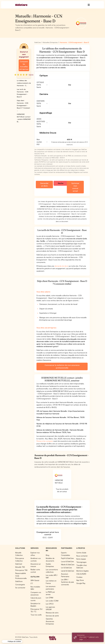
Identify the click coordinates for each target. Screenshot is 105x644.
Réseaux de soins (52, 613)
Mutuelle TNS (20, 567)
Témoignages (81, 562)
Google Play (81, 583)
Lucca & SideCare (67, 561)
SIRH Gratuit (35, 580)
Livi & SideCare (66, 568)
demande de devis (61, 266)
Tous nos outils (36, 615)
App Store (80, 580)
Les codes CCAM (52, 601)
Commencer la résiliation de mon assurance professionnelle (62, 366)
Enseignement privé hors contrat (48, 533)
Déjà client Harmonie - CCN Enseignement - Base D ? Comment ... (23, 106)
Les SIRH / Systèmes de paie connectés (68, 582)
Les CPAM (49, 598)
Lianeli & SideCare (68, 571)
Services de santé (52, 616)
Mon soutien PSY (39, 142)
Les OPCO (50, 604)
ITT (32, 583)
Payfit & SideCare (67, 558)
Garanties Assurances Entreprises (50, 621)
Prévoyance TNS (21, 570)
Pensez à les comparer (45, 441)
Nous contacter (82, 556)
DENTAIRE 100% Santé (41, 103)
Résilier (61, 183)
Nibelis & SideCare (68, 565)
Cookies (79, 577)
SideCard (19, 564)
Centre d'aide (81, 553)
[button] (12, 642)
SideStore (19, 581)
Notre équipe (81, 559)
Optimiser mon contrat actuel (75, 187)
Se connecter (20, 588)
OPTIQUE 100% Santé (40, 85)
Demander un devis (44, 185)
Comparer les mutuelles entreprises (24, 65)
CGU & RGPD (81, 574)
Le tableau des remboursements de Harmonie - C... (24, 83)
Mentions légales (83, 571)
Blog (48, 555)
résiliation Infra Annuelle (68, 339)
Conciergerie (20, 585)
